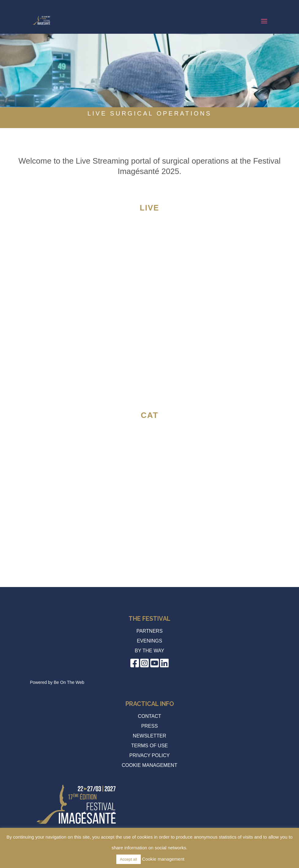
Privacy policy (150, 755)
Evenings (149, 641)
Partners (150, 631)
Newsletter (149, 736)
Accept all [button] (129, 859)
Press (149, 726)
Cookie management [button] (149, 765)
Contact (149, 716)
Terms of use (149, 746)
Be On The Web (69, 682)
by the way (149, 651)
